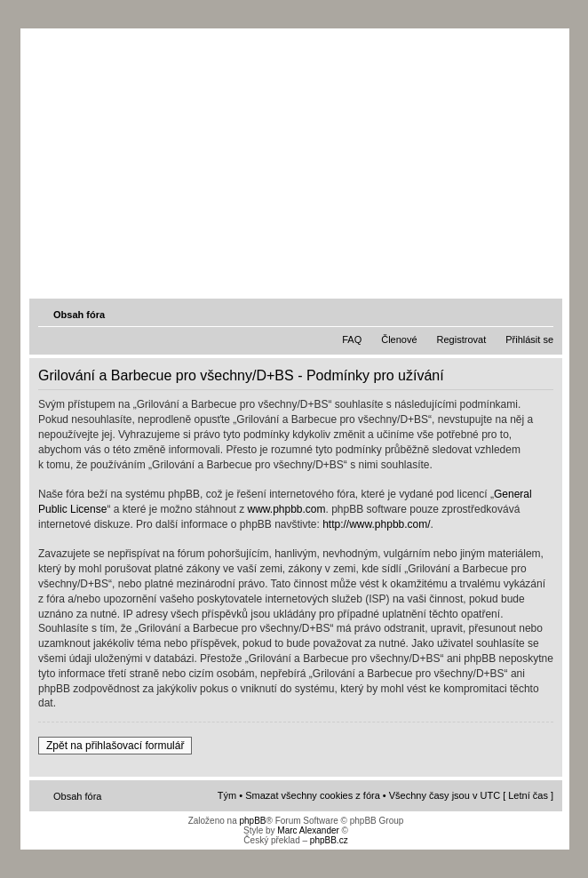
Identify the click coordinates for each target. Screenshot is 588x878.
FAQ (352, 339)
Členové (399, 339)
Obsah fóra (79, 315)
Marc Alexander (308, 830)
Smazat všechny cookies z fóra (313, 795)
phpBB (252, 821)
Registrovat (462, 339)
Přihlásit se (529, 339)
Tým (227, 795)
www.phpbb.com (286, 509)
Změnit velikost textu (542, 314)
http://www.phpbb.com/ (376, 524)
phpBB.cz (329, 840)
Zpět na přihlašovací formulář (115, 746)
